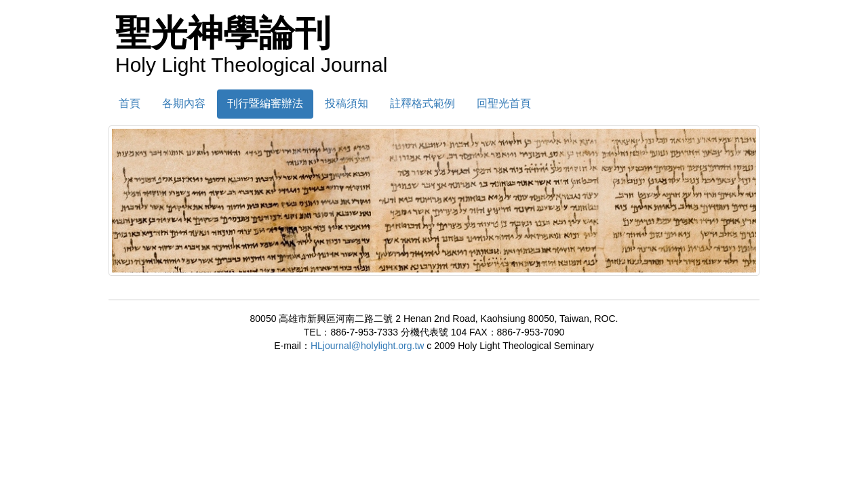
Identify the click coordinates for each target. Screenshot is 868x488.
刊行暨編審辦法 (265, 103)
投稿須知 (347, 103)
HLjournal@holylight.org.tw (368, 346)
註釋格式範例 (422, 103)
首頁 (130, 103)
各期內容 (184, 103)
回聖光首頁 (504, 103)
